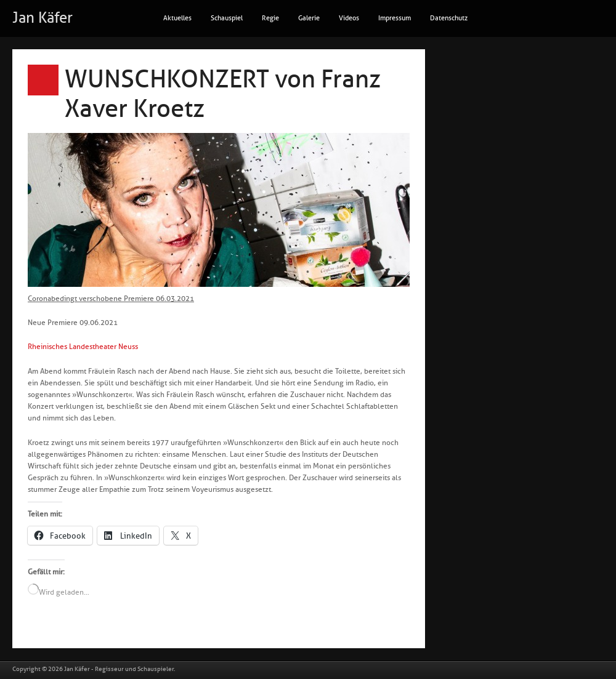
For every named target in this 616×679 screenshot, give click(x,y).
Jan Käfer (43, 18)
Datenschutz (449, 18)
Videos (349, 18)
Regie (270, 18)
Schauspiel (227, 18)
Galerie (309, 18)
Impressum (395, 18)
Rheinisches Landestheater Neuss (83, 347)
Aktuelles (177, 18)
